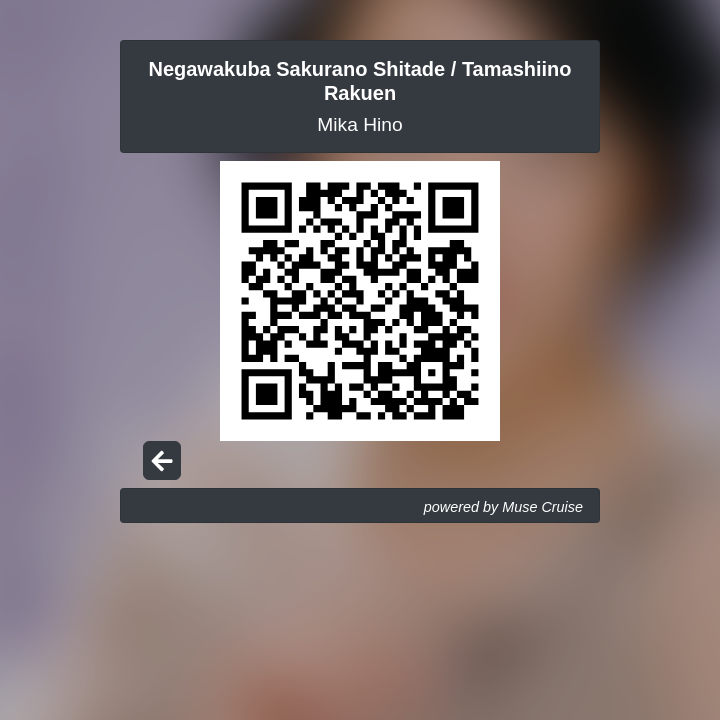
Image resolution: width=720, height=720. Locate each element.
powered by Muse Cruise (503, 507)
